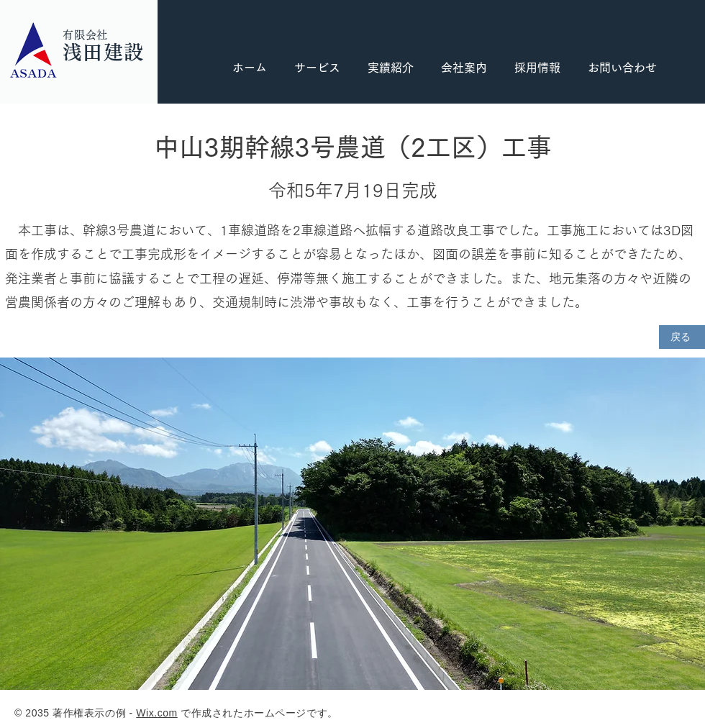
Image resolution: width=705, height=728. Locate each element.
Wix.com (157, 713)
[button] (537, 68)
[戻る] (682, 337)
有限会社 (85, 35)
